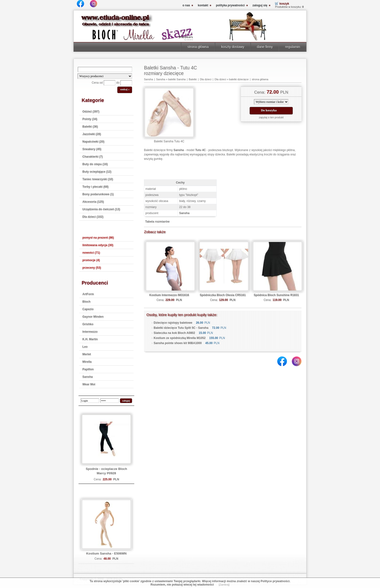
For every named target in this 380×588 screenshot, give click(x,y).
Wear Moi (89, 384)
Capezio (88, 309)
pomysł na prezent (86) (98, 238)
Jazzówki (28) (92, 134)
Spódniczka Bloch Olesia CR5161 (223, 295)
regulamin (293, 47)
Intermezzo (90, 332)
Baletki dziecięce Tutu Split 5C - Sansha (181, 328)
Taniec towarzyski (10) (98, 179)
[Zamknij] (224, 585)
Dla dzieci (206, 79)
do (118, 83)
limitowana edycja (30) (98, 245)
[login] (90, 401)
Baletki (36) (90, 127)
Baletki (193, 79)
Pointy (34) (90, 119)
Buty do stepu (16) (95, 164)
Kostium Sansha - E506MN (106, 553)
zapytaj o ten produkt (271, 117)
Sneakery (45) (92, 149)
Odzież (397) (91, 112)
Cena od (97, 83)
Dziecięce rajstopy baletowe (173, 323)
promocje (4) (91, 260)
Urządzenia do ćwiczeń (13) (101, 209)
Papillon (88, 369)
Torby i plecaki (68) (95, 187)
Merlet (87, 354)
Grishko (88, 324)
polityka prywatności (230, 5)
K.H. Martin (90, 339)
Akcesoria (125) (93, 202)
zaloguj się (260, 5)
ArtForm (88, 294)
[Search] (105, 69)
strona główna (198, 47)
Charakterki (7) (93, 157)
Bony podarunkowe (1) (98, 194)
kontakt (203, 5)
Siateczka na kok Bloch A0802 (174, 333)
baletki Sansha (177, 79)
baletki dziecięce (239, 79)
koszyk (284, 4)
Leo (85, 347)
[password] (110, 401)
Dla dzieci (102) (93, 217)
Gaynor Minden (93, 317)
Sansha (88, 377)
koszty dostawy (233, 47)
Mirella (87, 362)
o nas (186, 5)
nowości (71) (91, 253)
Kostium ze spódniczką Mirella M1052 (180, 338)
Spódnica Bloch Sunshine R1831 (276, 295)
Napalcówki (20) (93, 142)
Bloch (86, 302)
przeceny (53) (92, 268)
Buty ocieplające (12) (97, 172)
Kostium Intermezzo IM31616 (169, 295)
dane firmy (265, 47)
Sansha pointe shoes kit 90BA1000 (178, 343)
